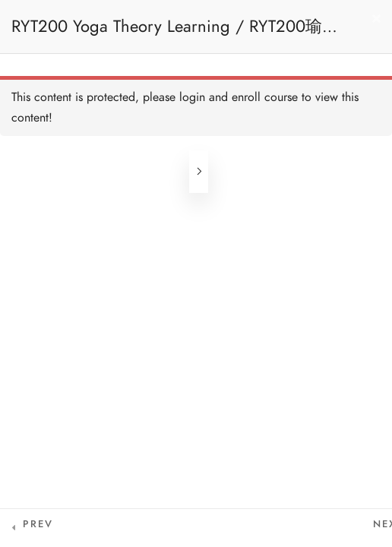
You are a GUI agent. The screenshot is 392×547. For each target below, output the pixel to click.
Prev (38, 524)
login (192, 97)
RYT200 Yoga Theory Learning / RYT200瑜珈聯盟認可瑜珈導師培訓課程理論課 (175, 34)
